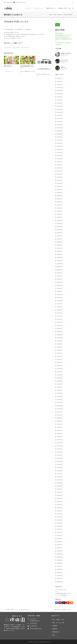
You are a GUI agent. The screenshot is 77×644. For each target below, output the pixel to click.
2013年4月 (60, 464)
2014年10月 (60, 409)
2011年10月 (60, 520)
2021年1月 (60, 180)
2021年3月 (60, 174)
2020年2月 (60, 214)
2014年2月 (60, 434)
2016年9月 (60, 341)
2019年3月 (60, 248)
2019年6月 (60, 239)
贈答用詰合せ (56, 632)
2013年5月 (60, 461)
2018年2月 (60, 288)
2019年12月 (60, 220)
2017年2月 (60, 325)
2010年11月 (60, 554)
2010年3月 (60, 579)
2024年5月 (60, 115)
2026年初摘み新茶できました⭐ (27, 67)
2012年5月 (60, 498)
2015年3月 (60, 396)
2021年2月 (60, 177)
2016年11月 (60, 335)
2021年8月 (60, 162)
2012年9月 (60, 486)
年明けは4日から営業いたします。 (64, 610)
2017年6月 (60, 313)
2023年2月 (60, 122)
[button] (69, 8)
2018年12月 (60, 257)
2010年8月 (60, 563)
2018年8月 (60, 270)
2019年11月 (60, 223)
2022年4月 (60, 140)
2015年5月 (60, 390)
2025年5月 (60, 103)
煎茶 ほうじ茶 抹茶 (58, 623)
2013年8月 (60, 452)
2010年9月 (60, 560)
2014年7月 (60, 418)
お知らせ (28, 29)
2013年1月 (60, 474)
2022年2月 (60, 146)
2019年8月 (60, 233)
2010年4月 (60, 576)
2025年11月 (60, 91)
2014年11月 (60, 406)
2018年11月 (60, 261)
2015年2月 (60, 400)
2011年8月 (60, 526)
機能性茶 (55, 629)
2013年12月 (60, 440)
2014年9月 (60, 412)
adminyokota (20, 29)
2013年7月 (60, 455)
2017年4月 (60, 319)
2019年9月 (60, 230)
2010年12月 (60, 551)
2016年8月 (60, 344)
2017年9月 (60, 304)
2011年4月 (60, 539)
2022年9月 (60, 131)
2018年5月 (60, 279)
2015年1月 (60, 403)
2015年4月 (60, 393)
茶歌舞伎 (55, 626)
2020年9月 (60, 193)
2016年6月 (60, 350)
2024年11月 (60, 112)
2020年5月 (60, 205)
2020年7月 (60, 199)
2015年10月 (60, 375)
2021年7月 (60, 165)
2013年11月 (60, 443)
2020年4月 (60, 208)
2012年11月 (60, 480)
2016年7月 (60, 347)
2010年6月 (60, 569)
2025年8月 (60, 97)
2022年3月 (60, 143)
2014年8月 (60, 415)
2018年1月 (60, 291)
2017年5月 (60, 316)
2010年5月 (60, 572)
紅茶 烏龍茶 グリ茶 (58, 620)
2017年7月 (60, 310)
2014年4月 (60, 427)
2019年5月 (60, 242)
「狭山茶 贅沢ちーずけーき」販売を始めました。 (18, 610)
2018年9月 (60, 267)
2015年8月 (60, 381)
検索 (58, 25)
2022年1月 (60, 149)
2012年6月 (60, 495)
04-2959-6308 (34, 623)
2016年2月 (60, 362)
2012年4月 (60, 501)
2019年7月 (60, 236)
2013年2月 (60, 471)
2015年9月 (60, 378)
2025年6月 (60, 100)
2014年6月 (60, 421)
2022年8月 (60, 134)
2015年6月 (60, 387)
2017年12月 (60, 295)
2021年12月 (60, 152)
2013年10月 (60, 446)
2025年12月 (60, 88)
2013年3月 (60, 467)
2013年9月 (60, 449)
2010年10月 (60, 557)
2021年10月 (60, 159)
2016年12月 (60, 332)
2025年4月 (60, 106)
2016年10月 (60, 338)
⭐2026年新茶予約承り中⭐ (44, 69)
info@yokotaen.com (36, 629)
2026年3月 (60, 85)
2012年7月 (60, 492)
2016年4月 (60, 356)
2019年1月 (60, 254)
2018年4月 (60, 282)
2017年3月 (60, 322)
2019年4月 (60, 245)
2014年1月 (60, 437)
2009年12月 (60, 582)
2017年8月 (60, 307)
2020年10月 (60, 190)
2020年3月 (60, 211)
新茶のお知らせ (8, 66)
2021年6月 (60, 168)
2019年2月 (60, 251)
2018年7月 (60, 273)
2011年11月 (60, 517)
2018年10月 (60, 264)
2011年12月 (60, 514)
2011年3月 (60, 542)
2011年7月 (60, 529)
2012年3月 (60, 505)
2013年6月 (60, 458)
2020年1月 (60, 217)
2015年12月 (60, 369)
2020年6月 (60, 202)
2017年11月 (60, 298)
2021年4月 (60, 171)
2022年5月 (60, 137)
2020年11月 (60, 186)
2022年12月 (60, 125)
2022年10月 (60, 128)
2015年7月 (60, 384)
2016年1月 (60, 366)
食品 (54, 635)
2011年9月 (60, 523)
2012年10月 (60, 483)
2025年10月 (60, 94)
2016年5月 (60, 353)
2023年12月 (60, 118)
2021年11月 (60, 156)
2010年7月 (60, 566)
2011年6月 (60, 532)
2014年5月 (60, 424)
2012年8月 (60, 489)
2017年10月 (60, 301)
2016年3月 (60, 359)
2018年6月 (60, 276)
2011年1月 (59, 548)
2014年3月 (60, 430)
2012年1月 (60, 511)
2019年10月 (60, 227)
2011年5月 (60, 535)
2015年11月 (60, 372)
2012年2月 (60, 508)
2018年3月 (60, 285)
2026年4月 (60, 81)
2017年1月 (60, 329)
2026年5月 (60, 78)
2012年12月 (60, 477)
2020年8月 (60, 196)
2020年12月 (60, 183)
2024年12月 (60, 109)
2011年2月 (60, 545)
